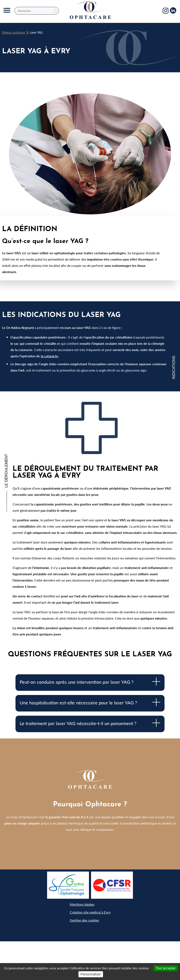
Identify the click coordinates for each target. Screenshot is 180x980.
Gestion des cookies (84, 920)
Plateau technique (14, 32)
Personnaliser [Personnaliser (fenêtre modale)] (91, 974)
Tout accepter (166, 968)
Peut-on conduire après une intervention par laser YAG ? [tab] (90, 682)
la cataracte (49, 356)
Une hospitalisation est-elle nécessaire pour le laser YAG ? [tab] (90, 702)
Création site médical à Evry (90, 912)
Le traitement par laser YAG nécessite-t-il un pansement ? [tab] (90, 723)
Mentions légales (82, 904)
